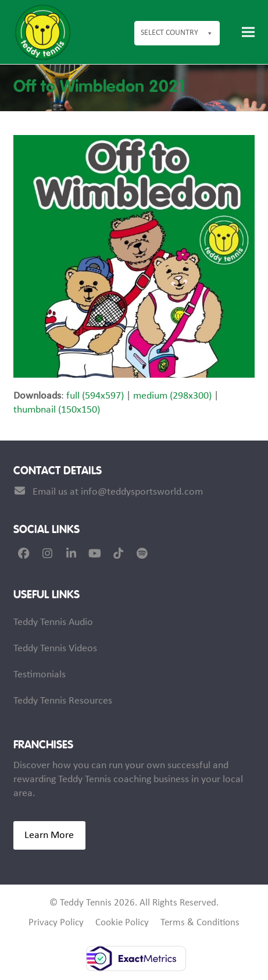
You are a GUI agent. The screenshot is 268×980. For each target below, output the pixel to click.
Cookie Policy (122, 923)
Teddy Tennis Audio (53, 622)
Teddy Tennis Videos (55, 649)
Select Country (177, 33)
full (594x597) (95, 396)
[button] (248, 32)
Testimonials (40, 675)
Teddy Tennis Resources (63, 701)
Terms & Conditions (200, 923)
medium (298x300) (172, 396)
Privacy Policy (56, 923)
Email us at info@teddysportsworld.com (118, 492)
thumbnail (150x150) (57, 410)
